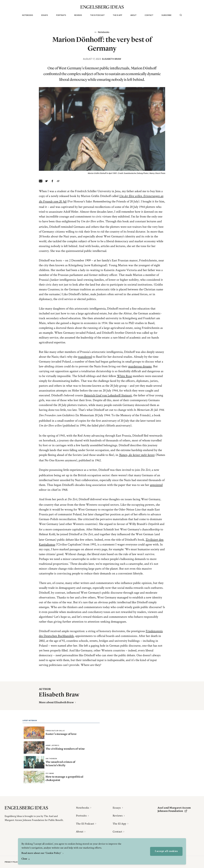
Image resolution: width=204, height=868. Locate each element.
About (133, 15)
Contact (149, 15)
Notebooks (28, 15)
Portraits (61, 15)
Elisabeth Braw (112, 59)
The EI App (117, 15)
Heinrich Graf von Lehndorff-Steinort (108, 395)
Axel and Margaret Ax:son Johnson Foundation (174, 809)
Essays (45, 15)
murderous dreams (140, 366)
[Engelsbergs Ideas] (102, 7)
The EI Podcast (97, 15)
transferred (85, 357)
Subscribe (166, 15)
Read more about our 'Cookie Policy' (42, 853)
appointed (156, 485)
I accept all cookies (166, 851)
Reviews (78, 15)
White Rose (124, 376)
